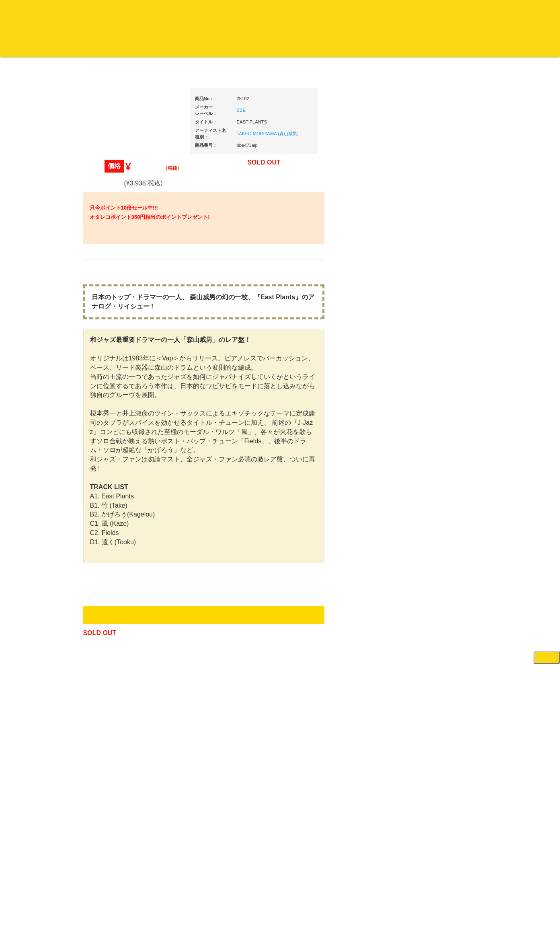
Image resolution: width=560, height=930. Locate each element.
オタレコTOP (19, 45)
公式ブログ (130, 45)
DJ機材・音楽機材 (487, 60)
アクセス (215, 894)
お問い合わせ (168, 45)
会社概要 (203, 45)
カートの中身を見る (249, 46)
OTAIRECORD (277, 916)
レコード (440, 60)
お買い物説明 (93, 45)
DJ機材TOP (56, 45)
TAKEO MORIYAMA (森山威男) (268, 144)
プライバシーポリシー (346, 894)
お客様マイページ (310, 46)
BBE (241, 121)
